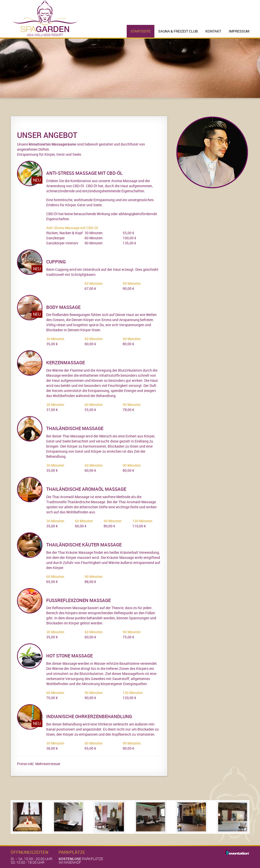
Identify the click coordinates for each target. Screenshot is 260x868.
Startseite (141, 31)
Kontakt (213, 31)
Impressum (239, 31)
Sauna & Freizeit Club (178, 31)
